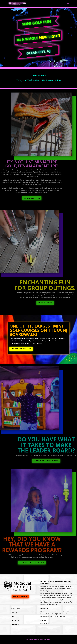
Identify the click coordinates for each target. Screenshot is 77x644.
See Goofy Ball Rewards (24, 563)
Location (16, 620)
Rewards (15, 624)
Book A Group (53, 303)
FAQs (14, 617)
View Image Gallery (21, 349)
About (15, 613)
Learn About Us (24, 198)
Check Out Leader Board (54, 461)
